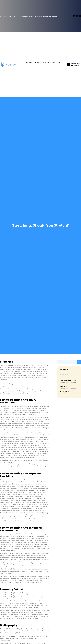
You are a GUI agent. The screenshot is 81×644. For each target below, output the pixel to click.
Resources (47, 63)
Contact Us (43, 66)
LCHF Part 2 (64, 386)
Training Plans (57, 63)
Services (39, 63)
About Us (31, 63)
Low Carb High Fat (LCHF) (68, 381)
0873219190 (75, 65)
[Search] (79, 362)
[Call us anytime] (69, 64)
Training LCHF (64, 392)
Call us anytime (75, 63)
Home (26, 63)
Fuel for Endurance (66, 375)
